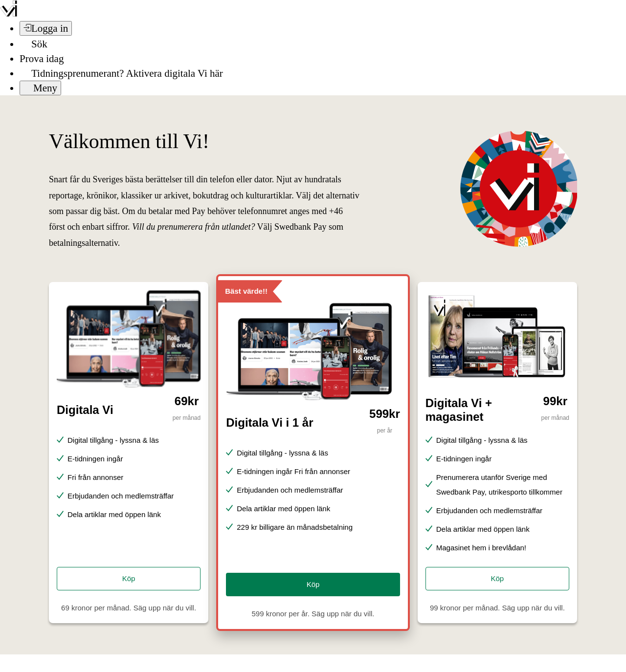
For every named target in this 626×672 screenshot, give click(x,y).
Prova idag (42, 59)
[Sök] (34, 44)
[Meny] (40, 88)
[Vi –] (9, 14)
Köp (129, 578)
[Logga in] (46, 28)
